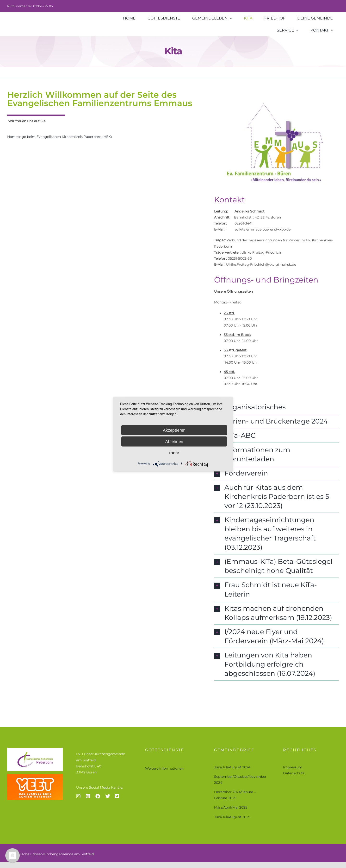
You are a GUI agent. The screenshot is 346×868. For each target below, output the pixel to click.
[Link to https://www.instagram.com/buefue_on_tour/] (88, 796)
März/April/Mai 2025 (231, 807)
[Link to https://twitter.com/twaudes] (117, 796)
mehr (174, 453)
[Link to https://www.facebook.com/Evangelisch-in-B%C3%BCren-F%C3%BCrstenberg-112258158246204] (98, 796)
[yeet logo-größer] (35, 775)
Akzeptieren (174, 430)
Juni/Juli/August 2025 (232, 817)
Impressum (293, 767)
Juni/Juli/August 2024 (232, 767)
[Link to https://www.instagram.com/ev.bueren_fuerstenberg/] (78, 796)
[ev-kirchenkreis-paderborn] (35, 749)
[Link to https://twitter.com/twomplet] (108, 796)
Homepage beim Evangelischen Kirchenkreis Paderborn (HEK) (60, 137)
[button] (276, 408)
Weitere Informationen (164, 768)
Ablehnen (174, 441)
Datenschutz (294, 773)
